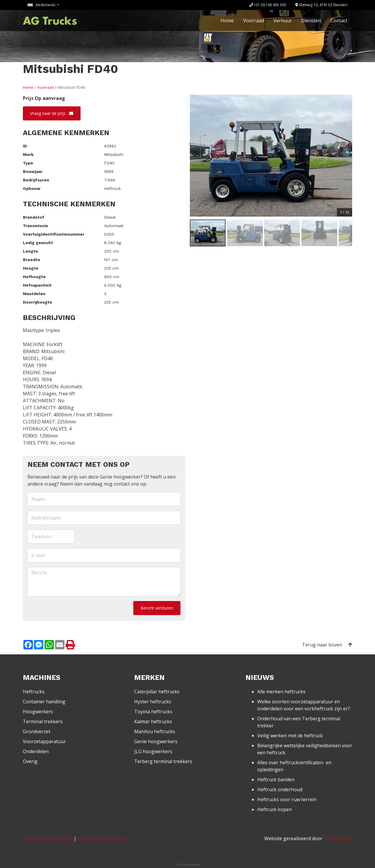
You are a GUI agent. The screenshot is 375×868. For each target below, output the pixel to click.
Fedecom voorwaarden (48, 838)
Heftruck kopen (275, 809)
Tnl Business (338, 838)
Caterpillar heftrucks (157, 692)
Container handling (44, 702)
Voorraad (254, 21)
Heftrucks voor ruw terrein (287, 799)
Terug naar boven (327, 645)
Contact (339, 21)
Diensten (311, 21)
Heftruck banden (276, 780)
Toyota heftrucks (153, 712)
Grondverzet (37, 731)
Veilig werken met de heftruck (290, 736)
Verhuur (283, 21)
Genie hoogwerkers (156, 741)
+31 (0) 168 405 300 (268, 5)
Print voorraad (188, 865)
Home (227, 21)
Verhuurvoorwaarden (102, 838)
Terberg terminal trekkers (163, 761)
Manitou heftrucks (155, 731)
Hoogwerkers (38, 712)
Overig (30, 761)
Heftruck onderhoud (280, 789)
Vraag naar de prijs (52, 113)
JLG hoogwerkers (153, 751)
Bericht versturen (157, 608)
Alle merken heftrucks (281, 692)
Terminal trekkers (43, 721)
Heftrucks (34, 692)
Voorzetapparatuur (44, 741)
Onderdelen (36, 751)
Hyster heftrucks (153, 702)
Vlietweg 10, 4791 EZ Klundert (321, 5)
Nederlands (42, 5)
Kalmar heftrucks (153, 721)
